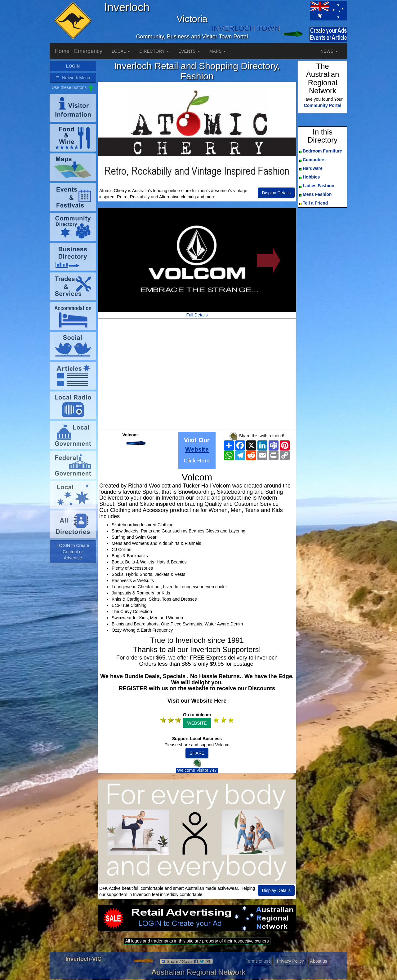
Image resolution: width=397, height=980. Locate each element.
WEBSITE (197, 723)
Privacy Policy (290, 961)
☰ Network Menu (73, 78)
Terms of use (258, 961)
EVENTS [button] (189, 51)
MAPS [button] (218, 51)
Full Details (197, 315)
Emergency (88, 51)
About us (319, 961)
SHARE (197, 753)
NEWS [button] (329, 51)
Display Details (276, 193)
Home (62, 51)
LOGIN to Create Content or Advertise (73, 552)
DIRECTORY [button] (154, 51)
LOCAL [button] (121, 51)
